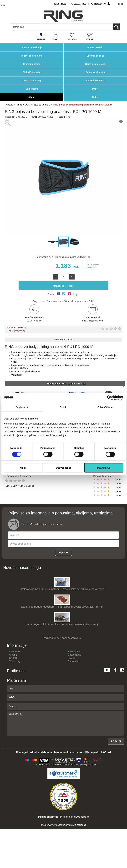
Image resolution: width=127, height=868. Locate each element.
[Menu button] (4, 4)
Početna (9, 105)
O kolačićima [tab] (105, 407)
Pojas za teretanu (41, 105)
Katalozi (72, 658)
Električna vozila (32, 72)
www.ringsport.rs (57, 825)
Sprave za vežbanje (32, 47)
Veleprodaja (15, 661)
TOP (123, 855)
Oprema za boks (95, 56)
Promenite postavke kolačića (75, 817)
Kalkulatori (74, 652)
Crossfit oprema (32, 64)
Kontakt (13, 658)
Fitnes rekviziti (95, 47)
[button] (8, 177)
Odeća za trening (32, 81)
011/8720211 (59, 4)
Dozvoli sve (104, 468)
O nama (13, 655)
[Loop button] (116, 27)
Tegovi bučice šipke (32, 56)
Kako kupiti (15, 652)
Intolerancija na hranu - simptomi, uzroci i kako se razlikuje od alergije (62, 589)
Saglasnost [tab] (22, 407)
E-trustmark (74, 661)
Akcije (32, 97)
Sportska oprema (95, 81)
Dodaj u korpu (64, 286)
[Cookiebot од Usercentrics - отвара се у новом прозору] (109, 398)
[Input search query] (24, 27)
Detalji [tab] (64, 407)
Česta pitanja (75, 655)
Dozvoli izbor (63, 468)
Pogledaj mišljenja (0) (16, 331)
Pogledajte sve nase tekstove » (62, 638)
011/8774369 (79, 4)
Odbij (23, 468)
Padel (95, 89)
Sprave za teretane (95, 64)
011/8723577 (99, 4)
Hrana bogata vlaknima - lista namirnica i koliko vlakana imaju (62, 624)
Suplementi (32, 89)
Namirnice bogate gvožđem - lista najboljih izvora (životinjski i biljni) (62, 607)
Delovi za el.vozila (95, 72)
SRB (121, 4)
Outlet (95, 97)
